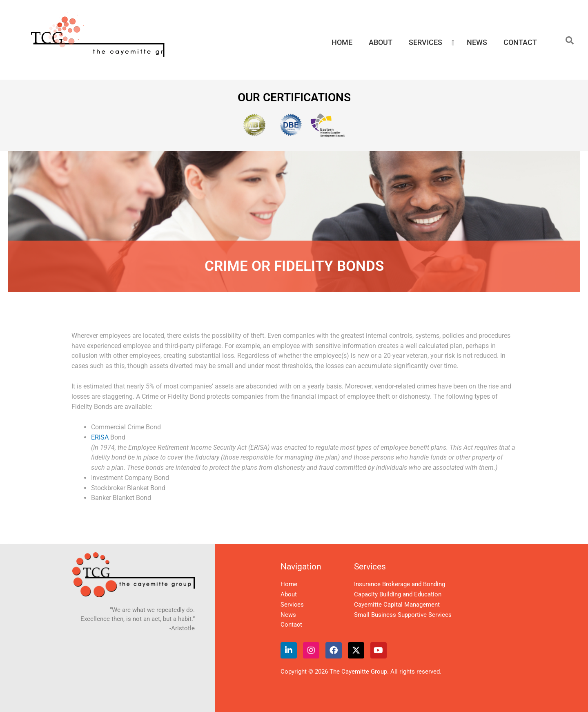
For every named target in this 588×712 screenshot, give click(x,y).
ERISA (100, 437)
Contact (291, 625)
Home (289, 584)
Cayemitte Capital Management (397, 605)
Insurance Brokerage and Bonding (400, 584)
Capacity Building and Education (398, 594)
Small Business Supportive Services (403, 615)
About (289, 594)
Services (292, 605)
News (288, 615)
